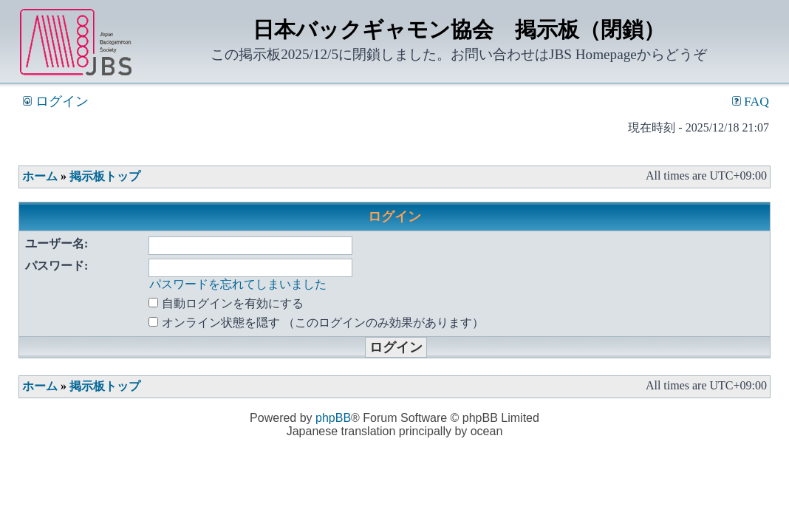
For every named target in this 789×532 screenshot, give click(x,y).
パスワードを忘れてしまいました (238, 284)
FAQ (751, 101)
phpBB (333, 418)
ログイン (55, 101)
